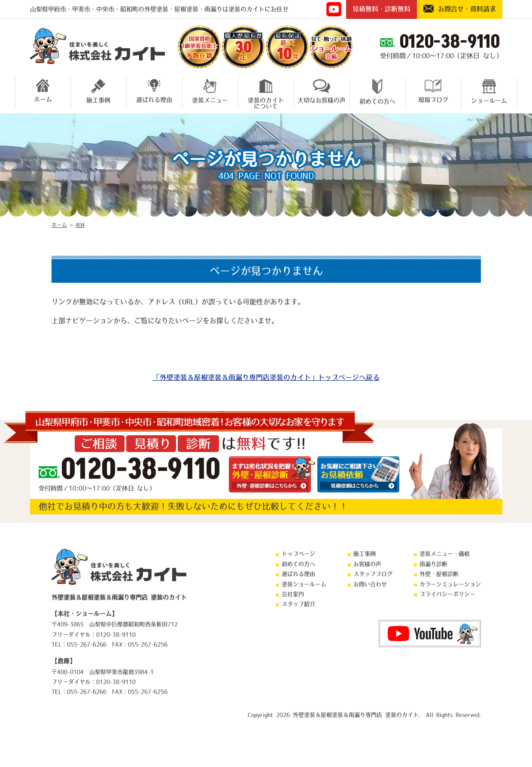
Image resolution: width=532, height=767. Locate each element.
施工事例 (98, 91)
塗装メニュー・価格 (445, 554)
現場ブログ (433, 91)
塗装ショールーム (304, 584)
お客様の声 (367, 564)
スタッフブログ (373, 574)
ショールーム (489, 91)
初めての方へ (377, 92)
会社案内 (293, 594)
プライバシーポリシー (447, 594)
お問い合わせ (370, 584)
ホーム (43, 91)
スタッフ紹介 (298, 604)
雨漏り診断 (433, 564)
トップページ (298, 554)
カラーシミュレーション (450, 584)
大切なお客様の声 (322, 91)
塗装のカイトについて (266, 93)
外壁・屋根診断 (439, 574)
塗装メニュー (210, 91)
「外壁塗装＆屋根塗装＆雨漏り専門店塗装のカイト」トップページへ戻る (266, 377)
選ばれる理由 (154, 91)
